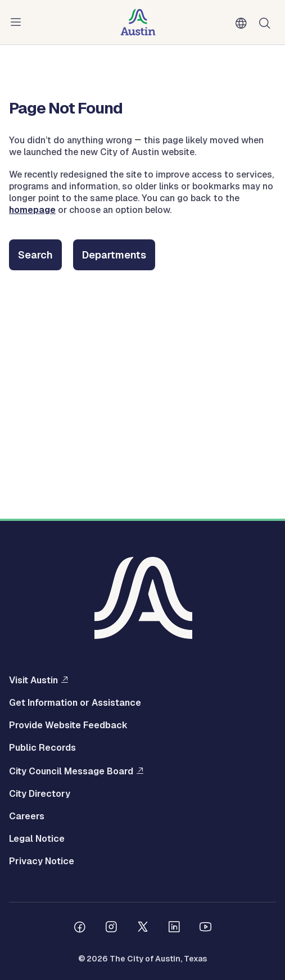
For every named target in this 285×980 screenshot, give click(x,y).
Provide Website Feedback (68, 725)
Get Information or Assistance (75, 703)
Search (35, 255)
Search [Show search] (267, 22)
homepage (32, 210)
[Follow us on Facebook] (80, 928)
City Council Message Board (71, 771)
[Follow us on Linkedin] (174, 928)
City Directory (40, 794)
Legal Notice (37, 839)
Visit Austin (33, 680)
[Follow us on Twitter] (143, 928)
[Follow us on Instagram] (111, 928)
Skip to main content (45, 0)
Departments (114, 255)
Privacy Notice (42, 861)
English (243, 24)
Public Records (42, 748)
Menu (18, 22)
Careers (27, 816)
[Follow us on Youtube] (206, 928)
